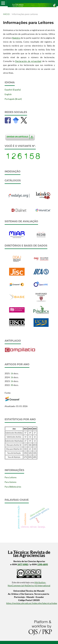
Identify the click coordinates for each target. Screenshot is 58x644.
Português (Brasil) (13, 99)
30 (12, 385)
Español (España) (13, 90)
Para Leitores (11, 477)
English (8, 94)
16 (12, 373)
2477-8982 (23, 564)
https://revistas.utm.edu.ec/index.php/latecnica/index (32, 603)
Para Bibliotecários (13, 487)
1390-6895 (43, 564)
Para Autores (11, 482)
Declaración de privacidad (28, 61)
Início (6, 14)
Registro (16, 38)
